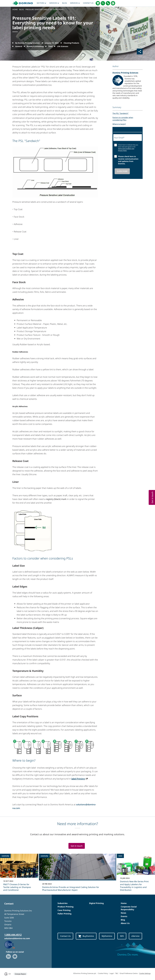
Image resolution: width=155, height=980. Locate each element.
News (123, 913)
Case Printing (64, 910)
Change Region (20, 974)
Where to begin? (119, 124)
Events (124, 916)
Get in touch (77, 846)
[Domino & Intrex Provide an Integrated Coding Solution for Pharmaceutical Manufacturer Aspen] (78, 874)
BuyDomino (86, 936)
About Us (125, 923)
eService (135, 936)
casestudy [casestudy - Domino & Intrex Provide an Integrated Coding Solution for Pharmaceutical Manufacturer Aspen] (44, 856)
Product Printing (65, 907)
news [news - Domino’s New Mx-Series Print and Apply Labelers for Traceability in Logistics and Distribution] (120, 856)
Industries (63, 903)
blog (65, 3)
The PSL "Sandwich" (121, 113)
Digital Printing (96, 903)
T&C (117, 973)
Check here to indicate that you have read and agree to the (128, 148)
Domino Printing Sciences (125, 73)
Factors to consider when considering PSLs (123, 119)
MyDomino (107, 936)
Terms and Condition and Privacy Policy (126, 150)
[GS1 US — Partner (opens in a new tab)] (12, 944)
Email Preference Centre (129, 973)
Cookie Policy (103, 973)
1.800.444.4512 (13, 935)
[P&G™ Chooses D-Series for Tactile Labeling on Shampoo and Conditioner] (19, 874)
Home (124, 903)
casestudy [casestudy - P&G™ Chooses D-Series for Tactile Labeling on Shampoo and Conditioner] (5, 856)
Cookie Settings (145, 973)
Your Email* (119, 138)
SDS (122, 936)
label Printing (78, 779)
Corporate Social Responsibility (129, 908)
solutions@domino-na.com (17, 938)
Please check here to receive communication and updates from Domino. (128, 160)
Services (54, 3)
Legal (112, 973)
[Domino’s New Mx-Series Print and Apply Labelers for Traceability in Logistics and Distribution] (136, 874)
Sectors (41, 3)
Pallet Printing (64, 914)
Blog (123, 920)
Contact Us (88, 3)
